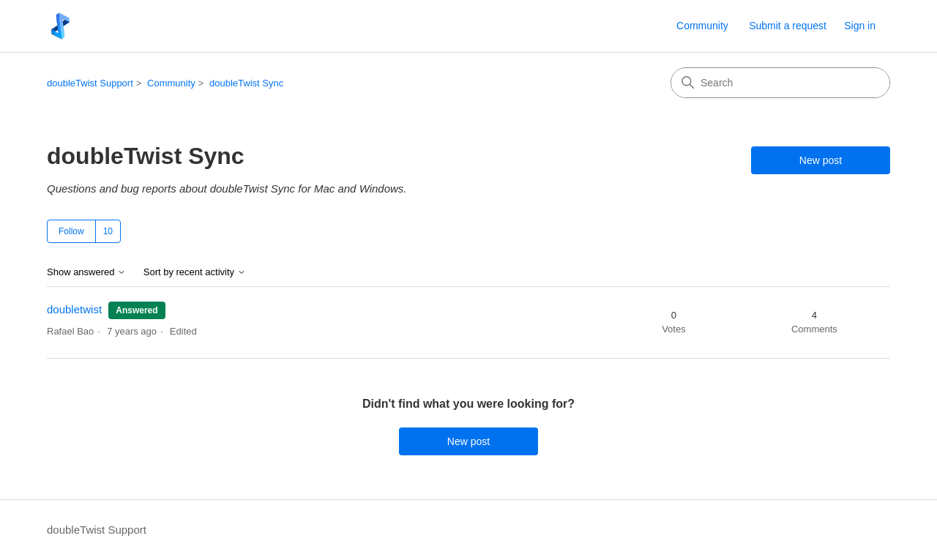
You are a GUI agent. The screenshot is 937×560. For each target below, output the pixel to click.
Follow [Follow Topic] (71, 231)
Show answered (86, 272)
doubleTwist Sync (246, 83)
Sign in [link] (860, 26)
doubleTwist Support (90, 83)
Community (702, 26)
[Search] (780, 83)
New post (821, 160)
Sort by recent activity (195, 272)
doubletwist (74, 309)
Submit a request (788, 26)
